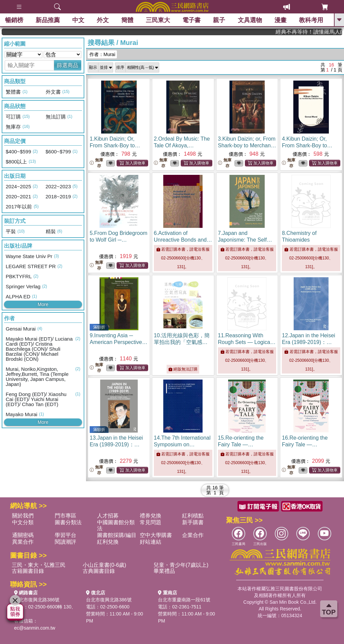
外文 (103, 20)
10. (182, 342)
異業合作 (23, 542)
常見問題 (150, 522)
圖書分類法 (68, 522)
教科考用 (311, 20)
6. (183, 240)
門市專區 (66, 516)
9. (119, 342)
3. (247, 145)
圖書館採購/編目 (117, 535)
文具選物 (250, 20)
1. (115, 145)
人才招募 (108, 516)
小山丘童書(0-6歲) (104, 565)
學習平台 (66, 535)
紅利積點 (193, 516)
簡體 (127, 20)
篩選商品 (68, 65)
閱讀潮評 (66, 542)
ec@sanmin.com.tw (35, 628)
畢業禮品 (164, 571)
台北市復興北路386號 (37, 600)
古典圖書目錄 (99, 571)
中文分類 (23, 522)
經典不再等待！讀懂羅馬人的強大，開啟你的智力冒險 (316, 32)
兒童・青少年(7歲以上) (181, 565)
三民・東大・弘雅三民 (39, 565)
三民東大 (158, 20)
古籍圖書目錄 (28, 571)
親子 (219, 20)
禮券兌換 (150, 516)
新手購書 (193, 522)
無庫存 (96, 163)
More (43, 304)
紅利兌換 (108, 542)
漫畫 (281, 20)
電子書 (192, 20)
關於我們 (23, 516)
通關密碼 (23, 535)
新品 (48, 20)
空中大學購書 (156, 535)
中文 (78, 20)
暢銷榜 (14, 20)
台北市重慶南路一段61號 (184, 600)
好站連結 (150, 542)
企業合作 (193, 535)
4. (307, 145)
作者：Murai (102, 54)
